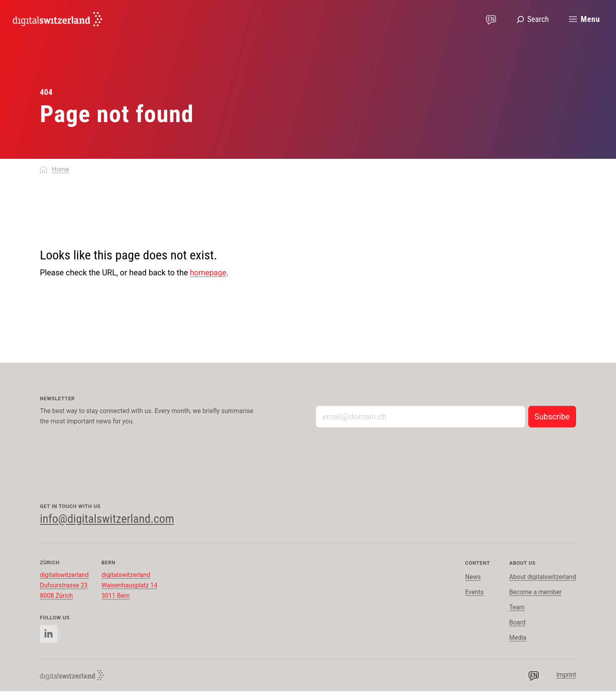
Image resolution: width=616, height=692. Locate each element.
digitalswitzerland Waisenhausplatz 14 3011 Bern (131, 586)
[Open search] (533, 19)
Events (473, 593)
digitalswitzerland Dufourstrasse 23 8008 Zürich (65, 586)
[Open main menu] (584, 19)
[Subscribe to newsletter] (552, 417)
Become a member (534, 593)
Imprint (566, 676)
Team (515, 608)
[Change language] (491, 19)
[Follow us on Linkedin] (49, 635)
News (472, 578)
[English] (57, 19)
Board (516, 623)
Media (516, 638)
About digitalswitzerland (542, 578)
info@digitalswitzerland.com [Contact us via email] (112, 519)
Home (60, 169)
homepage (209, 273)
